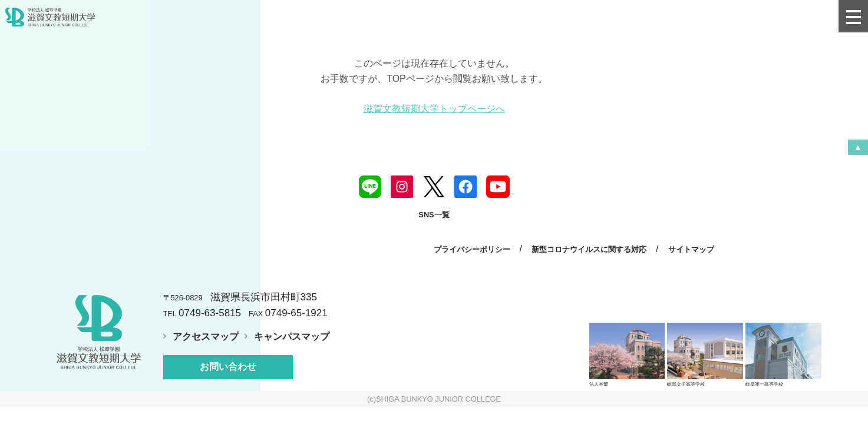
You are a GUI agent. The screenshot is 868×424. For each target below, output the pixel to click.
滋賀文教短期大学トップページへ (434, 109)
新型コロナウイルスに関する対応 (589, 249)
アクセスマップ (206, 337)
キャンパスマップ (292, 337)
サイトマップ (691, 249)
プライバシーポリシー (472, 249)
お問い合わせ (228, 367)
